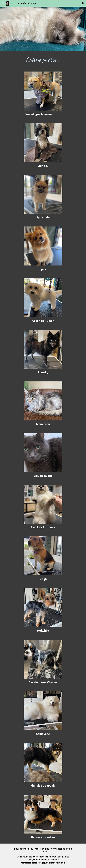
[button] (3, 3)
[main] (43, 60)
